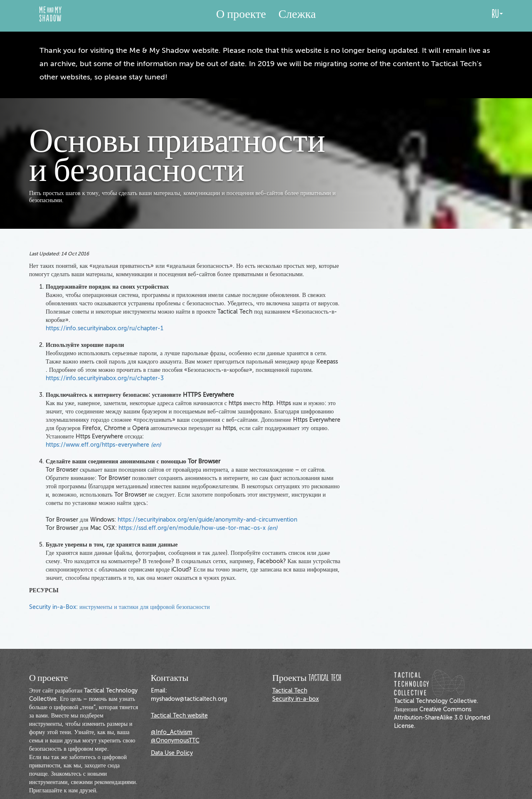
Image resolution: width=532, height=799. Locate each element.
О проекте (241, 14)
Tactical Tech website (179, 716)
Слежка (297, 14)
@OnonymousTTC (175, 741)
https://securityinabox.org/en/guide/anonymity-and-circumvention (207, 520)
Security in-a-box (296, 699)
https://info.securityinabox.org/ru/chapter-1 (105, 328)
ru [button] (497, 14)
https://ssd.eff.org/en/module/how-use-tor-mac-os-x (198, 528)
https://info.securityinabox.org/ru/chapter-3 (105, 378)
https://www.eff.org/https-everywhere (103, 445)
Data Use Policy (172, 753)
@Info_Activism (172, 732)
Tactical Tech (290, 691)
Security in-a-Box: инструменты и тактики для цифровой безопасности (119, 607)
